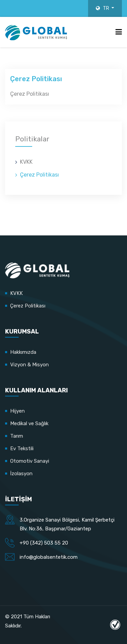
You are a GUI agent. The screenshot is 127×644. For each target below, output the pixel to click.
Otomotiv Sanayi (30, 461)
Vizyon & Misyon (29, 365)
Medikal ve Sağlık (29, 423)
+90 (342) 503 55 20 (44, 543)
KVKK (26, 162)
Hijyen (17, 411)
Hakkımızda (23, 352)
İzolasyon (21, 474)
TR (103, 8)
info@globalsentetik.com (49, 557)
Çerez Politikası (39, 175)
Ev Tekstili (22, 448)
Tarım (17, 436)
